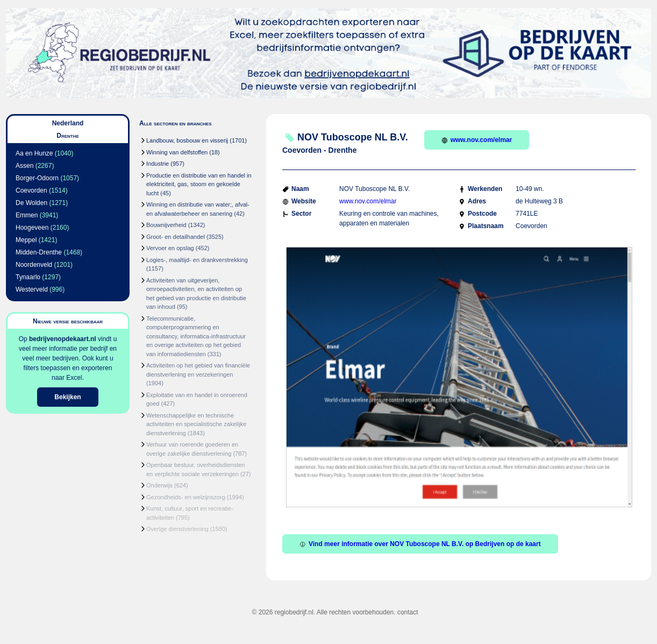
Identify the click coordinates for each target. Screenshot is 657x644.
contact (408, 612)
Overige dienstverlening (177, 529)
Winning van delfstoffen (177, 152)
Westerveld (32, 289)
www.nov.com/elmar (477, 140)
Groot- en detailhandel (176, 237)
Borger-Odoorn (37, 178)
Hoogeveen (32, 228)
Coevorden (31, 190)
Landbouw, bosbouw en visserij (187, 140)
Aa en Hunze (34, 153)
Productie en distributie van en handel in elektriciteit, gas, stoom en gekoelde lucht (199, 184)
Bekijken (67, 397)
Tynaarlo (28, 277)
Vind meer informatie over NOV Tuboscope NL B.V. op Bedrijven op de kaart (420, 544)
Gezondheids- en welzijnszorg (186, 497)
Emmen (27, 215)
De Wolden (31, 203)
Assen (24, 166)
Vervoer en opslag (170, 248)
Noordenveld (34, 265)
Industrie (158, 164)
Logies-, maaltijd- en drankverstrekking (197, 260)
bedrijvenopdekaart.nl (63, 339)
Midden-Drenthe (39, 252)
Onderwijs (159, 485)
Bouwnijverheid (166, 225)
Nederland (68, 123)
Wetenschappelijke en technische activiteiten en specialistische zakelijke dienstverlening (196, 424)
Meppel (26, 240)
